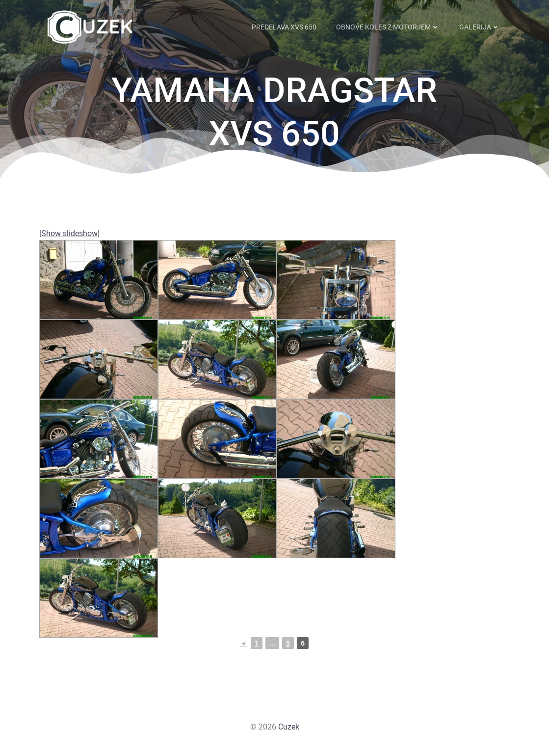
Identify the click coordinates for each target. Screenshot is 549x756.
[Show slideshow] (69, 233)
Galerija (480, 27)
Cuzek (289, 727)
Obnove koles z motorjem (388, 27)
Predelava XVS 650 (285, 27)
